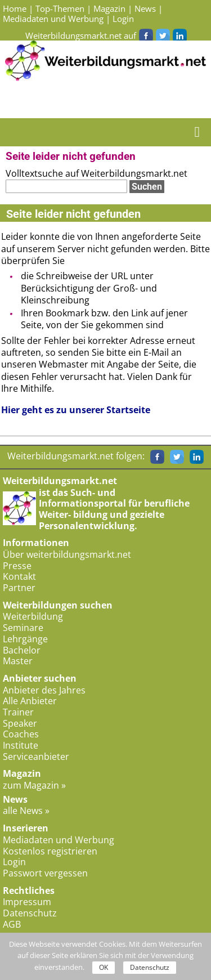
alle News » (26, 811)
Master (18, 661)
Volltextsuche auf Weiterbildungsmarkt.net (96, 173)
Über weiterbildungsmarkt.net (67, 554)
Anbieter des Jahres (44, 690)
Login (123, 19)
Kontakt (19, 576)
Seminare (23, 628)
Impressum (27, 902)
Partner (19, 588)
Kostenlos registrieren (50, 851)
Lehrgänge (25, 639)
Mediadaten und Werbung (53, 19)
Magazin (109, 8)
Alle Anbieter (30, 701)
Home (15, 8)
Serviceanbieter (36, 757)
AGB (12, 924)
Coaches (21, 734)
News (145, 8)
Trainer (18, 712)
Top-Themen (60, 8)
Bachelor (22, 650)
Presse (17, 566)
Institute (21, 745)
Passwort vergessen (45, 873)
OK (104, 967)
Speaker (20, 723)
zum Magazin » (34, 785)
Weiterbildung (33, 616)
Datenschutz (30, 913)
